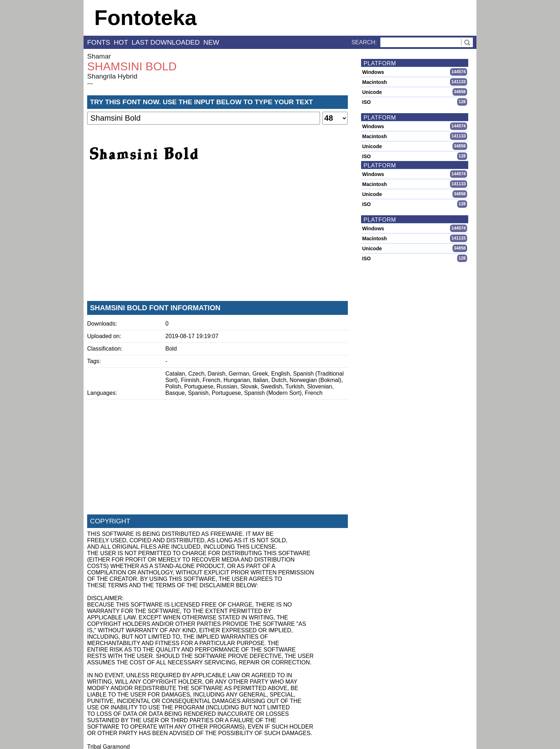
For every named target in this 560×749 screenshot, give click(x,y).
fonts (99, 42)
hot (121, 42)
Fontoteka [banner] (146, 18)
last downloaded (166, 42)
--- (90, 83)
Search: (364, 42)
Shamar (99, 56)
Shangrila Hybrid (112, 76)
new (211, 42)
